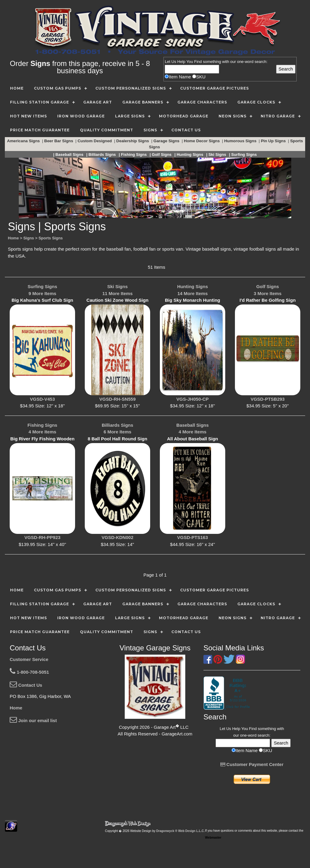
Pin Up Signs (274, 141)
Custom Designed (95, 141)
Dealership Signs (133, 141)
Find (198, 62)
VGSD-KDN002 (117, 537)
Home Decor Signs (202, 141)
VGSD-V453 (43, 399)
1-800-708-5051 (29, 672)
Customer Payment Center (252, 764)
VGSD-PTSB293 (268, 399)
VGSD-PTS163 (193, 537)
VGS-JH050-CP (193, 399)
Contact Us (26, 685)
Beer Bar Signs (59, 141)
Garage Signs (167, 141)
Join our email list (33, 720)
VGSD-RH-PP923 (42, 537)
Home (16, 708)
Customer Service (29, 659)
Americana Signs (24, 141)
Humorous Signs (241, 141)
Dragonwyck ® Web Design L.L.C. (180, 831)
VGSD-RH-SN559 (117, 399)
